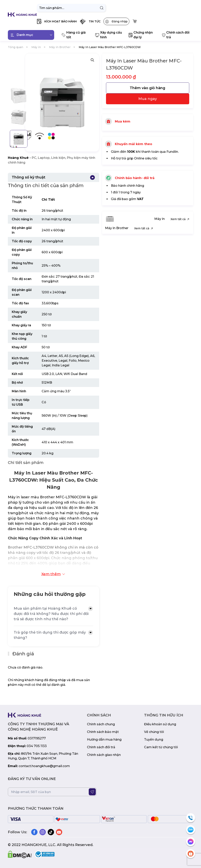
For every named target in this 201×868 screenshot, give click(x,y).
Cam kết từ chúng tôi (161, 747)
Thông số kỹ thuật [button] (29, 177)
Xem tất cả (180, 219)
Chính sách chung (101, 724)
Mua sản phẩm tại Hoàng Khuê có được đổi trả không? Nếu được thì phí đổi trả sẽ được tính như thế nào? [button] (51, 614)
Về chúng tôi (154, 732)
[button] (57, 21)
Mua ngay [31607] (148, 99)
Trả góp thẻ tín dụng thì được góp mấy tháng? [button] (50, 635)
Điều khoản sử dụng (160, 724)
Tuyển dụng (154, 739)
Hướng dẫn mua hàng (104, 739)
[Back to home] (22, 15)
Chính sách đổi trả (101, 747)
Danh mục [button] (32, 35)
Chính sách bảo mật (103, 732)
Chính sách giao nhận (104, 755)
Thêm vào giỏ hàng (148, 88)
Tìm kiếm (102, 8)
